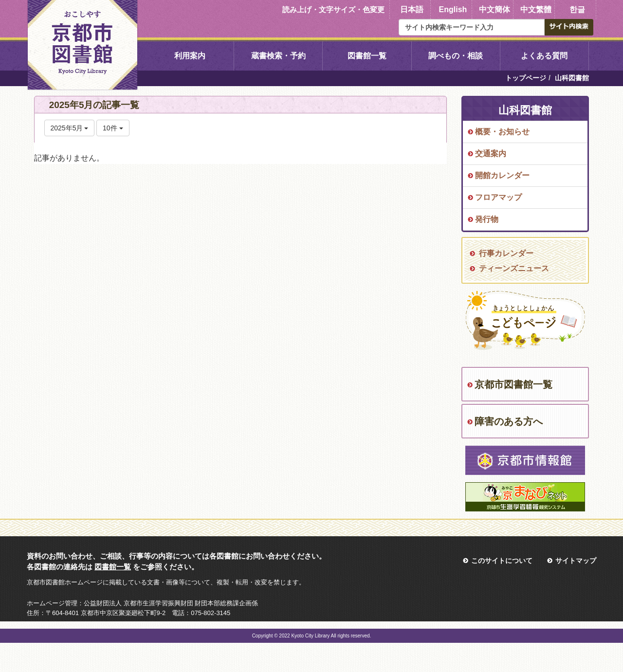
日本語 (412, 9)
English (453, 9)
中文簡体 (495, 9)
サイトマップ (576, 561)
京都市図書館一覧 (513, 384)
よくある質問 (544, 56)
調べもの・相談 (456, 56)
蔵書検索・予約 (278, 56)
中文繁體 (536, 9)
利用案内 (190, 56)
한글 (577, 9)
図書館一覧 (367, 56)
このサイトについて (502, 561)
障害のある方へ (509, 421)
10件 (113, 128)
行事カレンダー (506, 253)
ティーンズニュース (514, 268)
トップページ (526, 78)
